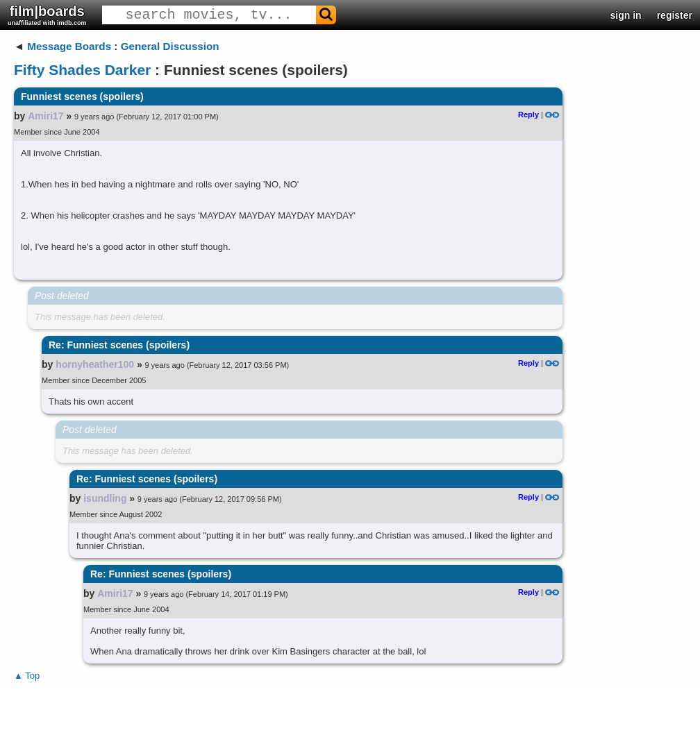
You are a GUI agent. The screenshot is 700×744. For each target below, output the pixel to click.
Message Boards (69, 46)
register (675, 15)
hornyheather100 (95, 364)
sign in (626, 15)
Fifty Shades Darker (82, 70)
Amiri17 (45, 116)
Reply (528, 115)
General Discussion (170, 46)
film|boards (47, 15)
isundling (105, 498)
